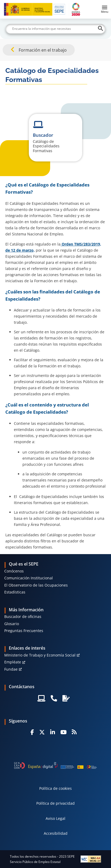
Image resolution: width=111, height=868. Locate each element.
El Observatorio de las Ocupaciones (36, 585)
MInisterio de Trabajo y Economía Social (40, 655)
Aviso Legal (55, 818)
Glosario (12, 624)
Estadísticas (15, 592)
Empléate (13, 662)
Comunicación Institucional (29, 578)
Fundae (11, 669)
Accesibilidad (56, 833)
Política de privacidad (55, 803)
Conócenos (14, 571)
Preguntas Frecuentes (24, 631)
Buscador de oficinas (23, 616)
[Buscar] (55, 29)
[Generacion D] (56, 765)
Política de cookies (55, 788)
